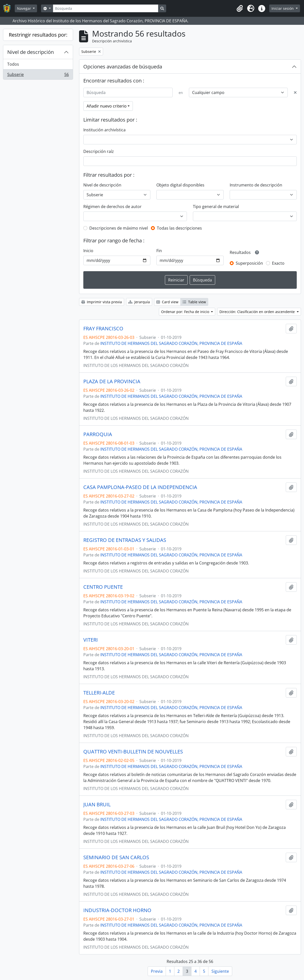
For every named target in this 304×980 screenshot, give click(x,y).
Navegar (25, 8)
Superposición (249, 263)
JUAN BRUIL (97, 805)
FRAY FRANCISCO (103, 329)
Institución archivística (104, 130)
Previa (157, 971)
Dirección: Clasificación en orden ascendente (258, 312)
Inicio (88, 251)
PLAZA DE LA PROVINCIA (112, 381)
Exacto (278, 263)
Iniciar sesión (283, 8)
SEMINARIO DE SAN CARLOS (116, 857)
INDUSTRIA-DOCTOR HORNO (117, 910)
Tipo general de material (216, 207)
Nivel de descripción (31, 52)
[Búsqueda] (106, 8)
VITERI (91, 640)
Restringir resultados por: (38, 35)
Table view (194, 302)
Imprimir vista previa (102, 302)
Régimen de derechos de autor (112, 207)
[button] (240, 9)
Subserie (38, 75)
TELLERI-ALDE (99, 693)
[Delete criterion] (295, 92)
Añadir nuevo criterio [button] (107, 106)
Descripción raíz (99, 151)
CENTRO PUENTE (103, 587)
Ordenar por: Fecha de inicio (186, 312)
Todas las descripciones (179, 228)
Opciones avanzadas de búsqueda (123, 67)
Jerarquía (139, 302)
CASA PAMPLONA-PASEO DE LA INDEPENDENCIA (140, 487)
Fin (159, 251)
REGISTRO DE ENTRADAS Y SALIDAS (125, 540)
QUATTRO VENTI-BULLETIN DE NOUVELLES (133, 752)
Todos (13, 64)
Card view (167, 302)
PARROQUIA (98, 434)
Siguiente (220, 971)
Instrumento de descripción (256, 185)
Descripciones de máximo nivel (119, 228)
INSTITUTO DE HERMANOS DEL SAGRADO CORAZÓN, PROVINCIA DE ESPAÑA (171, 343)
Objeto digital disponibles (180, 185)
